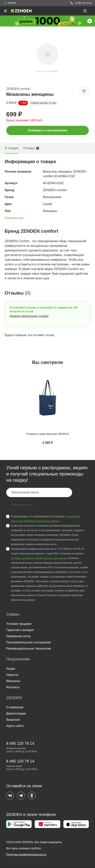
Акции (11, 669)
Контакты (13, 687)
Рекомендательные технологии (29, 649)
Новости (12, 675)
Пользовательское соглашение (28, 642)
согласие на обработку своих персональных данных (39, 558)
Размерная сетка (18, 636)
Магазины (13, 681)
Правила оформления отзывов (29, 316)
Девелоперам (16, 713)
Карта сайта (15, 726)
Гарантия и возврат (20, 630)
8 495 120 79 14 (81, 3)
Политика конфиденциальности (26, 854)
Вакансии (13, 720)
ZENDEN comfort (18, 89)
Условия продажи (19, 624)
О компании (15, 707)
